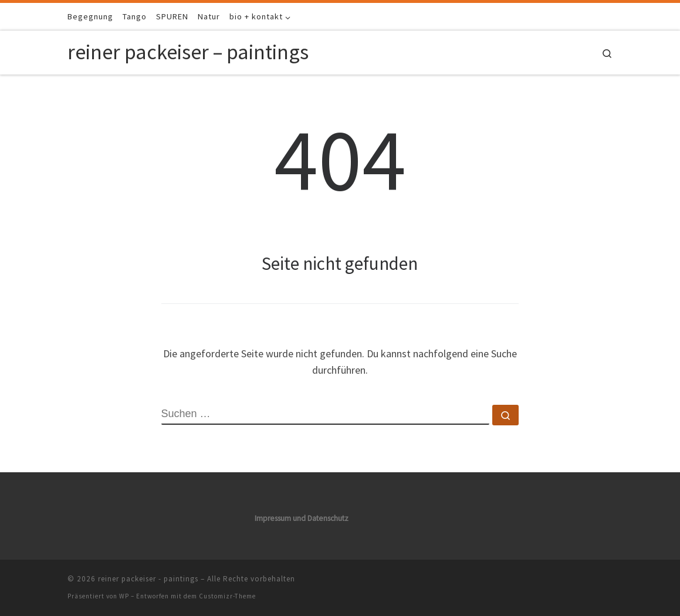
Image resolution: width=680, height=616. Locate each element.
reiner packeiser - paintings (148, 579)
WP (124, 596)
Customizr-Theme (227, 596)
